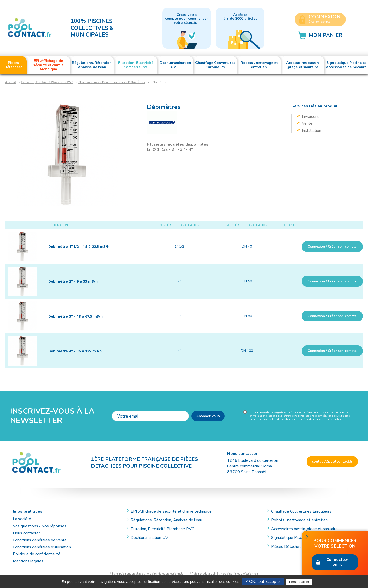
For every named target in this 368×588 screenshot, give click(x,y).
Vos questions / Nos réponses (40, 526)
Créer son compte (319, 22)
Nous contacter (26, 533)
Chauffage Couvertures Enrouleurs (301, 511)
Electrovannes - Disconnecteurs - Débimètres (112, 82)
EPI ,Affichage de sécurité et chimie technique (171, 511)
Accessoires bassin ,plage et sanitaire (304, 529)
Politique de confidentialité (37, 554)
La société (22, 519)
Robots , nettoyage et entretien (299, 520)
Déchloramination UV (151, 538)
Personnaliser (299, 582)
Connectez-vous (337, 562)
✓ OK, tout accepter (263, 581)
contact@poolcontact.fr (332, 461)
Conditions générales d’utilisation (42, 547)
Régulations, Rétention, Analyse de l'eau (166, 520)
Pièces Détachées (287, 547)
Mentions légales (28, 561)
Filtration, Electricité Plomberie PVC (47, 82)
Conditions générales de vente (40, 540)
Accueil (10, 82)
